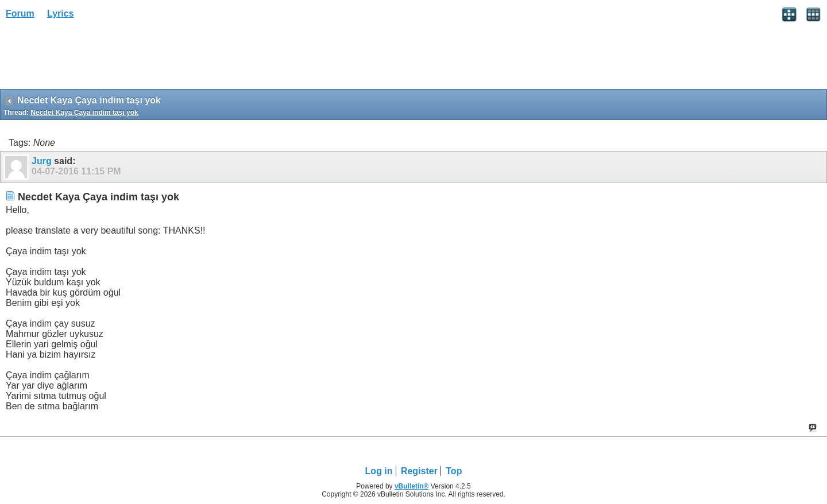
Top (454, 471)
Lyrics (61, 13)
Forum (20, 13)
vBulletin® (412, 486)
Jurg (42, 161)
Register (419, 471)
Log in (379, 471)
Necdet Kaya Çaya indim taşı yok (84, 113)
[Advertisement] (92, 58)
